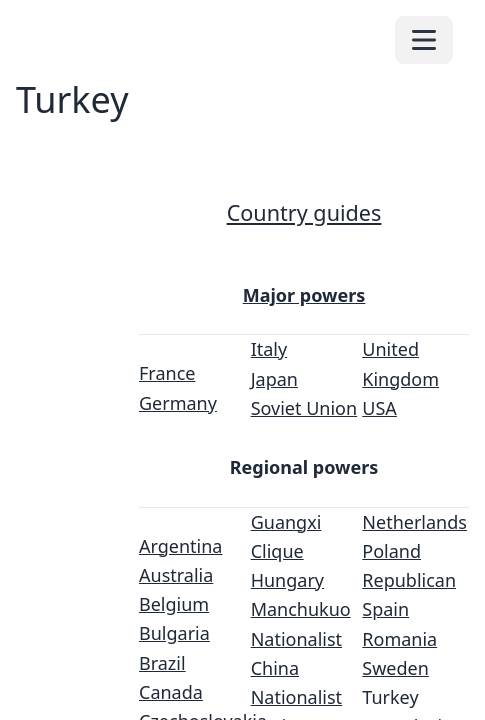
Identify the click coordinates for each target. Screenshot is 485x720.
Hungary (287, 580)
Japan (274, 379)
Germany (178, 403)
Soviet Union (304, 408)
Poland (391, 551)
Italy (269, 349)
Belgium (174, 604)
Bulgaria (174, 633)
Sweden (395, 668)
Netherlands (414, 522)
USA (379, 408)
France (167, 373)
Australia (176, 575)
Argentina (180, 546)
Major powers (304, 295)
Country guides (304, 212)
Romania (399, 639)
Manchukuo (301, 609)
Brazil (162, 663)
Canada (171, 692)
